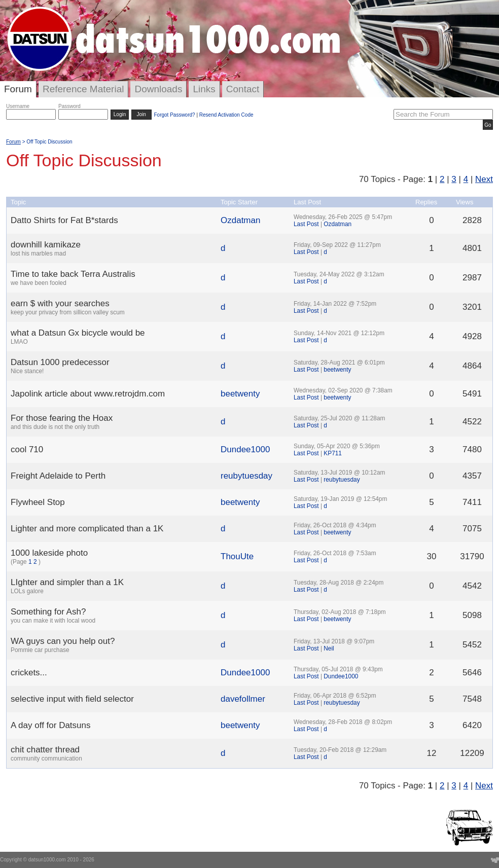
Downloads (158, 89)
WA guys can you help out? (63, 641)
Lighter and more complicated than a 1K (87, 529)
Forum (18, 89)
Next (484, 179)
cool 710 (27, 449)
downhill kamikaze (46, 245)
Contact (243, 89)
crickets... (29, 673)
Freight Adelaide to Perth (58, 476)
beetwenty (337, 370)
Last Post (306, 224)
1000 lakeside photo (49, 553)
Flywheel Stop (38, 502)
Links (204, 89)
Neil (329, 648)
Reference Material (83, 89)
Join (141, 114)
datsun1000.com (47, 860)
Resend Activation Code (226, 115)
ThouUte (237, 556)
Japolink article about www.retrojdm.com (88, 394)
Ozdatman (240, 220)
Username (18, 106)
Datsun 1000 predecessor (60, 362)
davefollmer (243, 699)
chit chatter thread (45, 750)
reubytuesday (246, 476)
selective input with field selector (72, 699)
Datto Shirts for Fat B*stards (64, 220)
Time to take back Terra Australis (73, 274)
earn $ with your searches (60, 303)
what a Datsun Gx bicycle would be (78, 333)
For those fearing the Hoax (62, 418)
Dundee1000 (245, 449)
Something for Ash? (48, 612)
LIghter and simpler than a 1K (67, 582)
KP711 (333, 453)
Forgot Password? (174, 115)
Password (69, 106)
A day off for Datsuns (51, 725)
